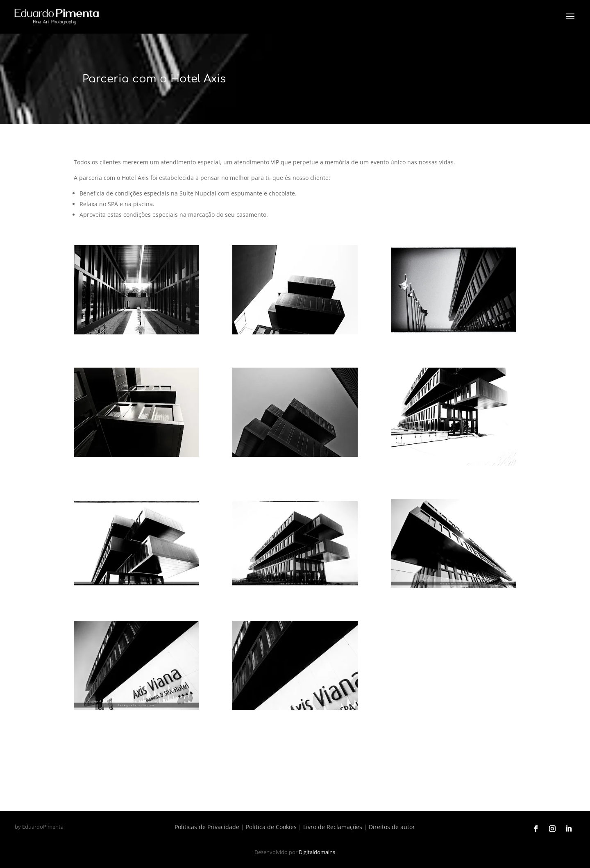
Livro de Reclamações (333, 827)
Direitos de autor (392, 827)
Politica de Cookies (271, 827)
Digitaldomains (317, 852)
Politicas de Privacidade (207, 827)
